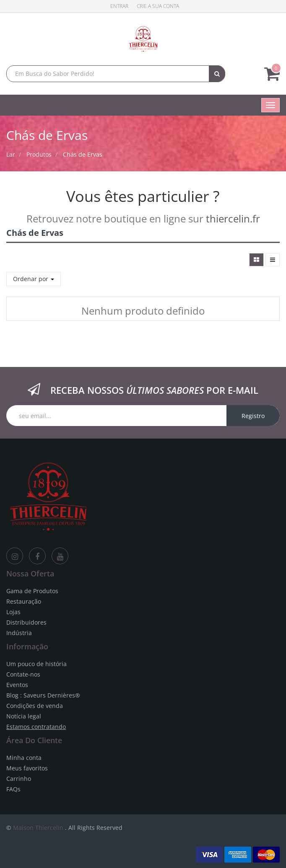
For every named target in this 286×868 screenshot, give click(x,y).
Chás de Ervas (83, 154)
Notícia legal (24, 716)
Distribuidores (26, 622)
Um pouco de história (36, 664)
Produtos (39, 154)
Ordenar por (34, 279)
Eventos (17, 685)
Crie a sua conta (158, 6)
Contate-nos (23, 674)
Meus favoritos (27, 768)
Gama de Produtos (32, 591)
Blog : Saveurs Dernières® (43, 695)
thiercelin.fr (233, 218)
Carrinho (19, 779)
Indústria (19, 633)
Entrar (119, 6)
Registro (253, 416)
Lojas (13, 612)
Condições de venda (35, 706)
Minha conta (24, 758)
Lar (11, 154)
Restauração (24, 601)
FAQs (13, 789)
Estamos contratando (36, 727)
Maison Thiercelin (38, 828)
